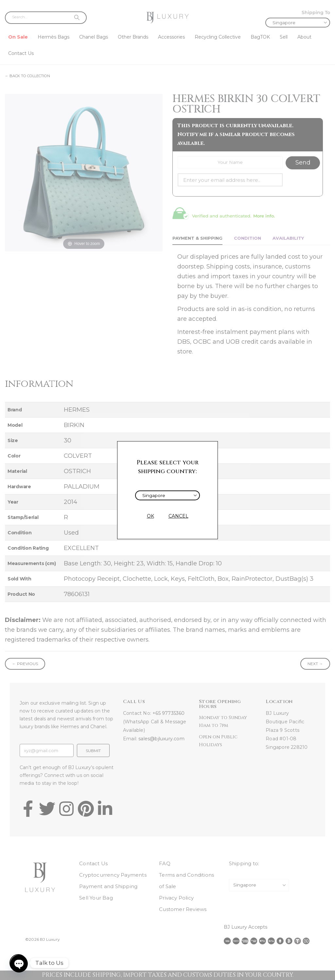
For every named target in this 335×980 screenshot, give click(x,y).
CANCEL (178, 516)
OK (150, 516)
